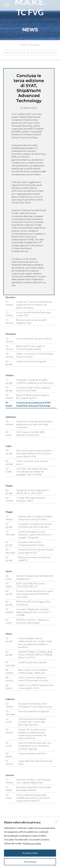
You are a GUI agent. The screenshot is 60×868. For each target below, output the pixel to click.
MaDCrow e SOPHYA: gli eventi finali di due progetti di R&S (36, 687)
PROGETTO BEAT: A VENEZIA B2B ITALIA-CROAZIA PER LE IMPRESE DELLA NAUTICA (35, 655)
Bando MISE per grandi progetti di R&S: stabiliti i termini (33, 396)
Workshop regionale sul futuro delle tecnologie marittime (34, 789)
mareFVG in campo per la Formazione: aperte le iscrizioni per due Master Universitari (34, 424)
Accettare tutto (30, 853)
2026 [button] (7, 53)
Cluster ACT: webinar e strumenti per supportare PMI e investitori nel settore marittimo (34, 305)
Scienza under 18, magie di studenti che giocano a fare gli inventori (35, 518)
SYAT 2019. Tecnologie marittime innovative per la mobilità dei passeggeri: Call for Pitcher (32, 472)
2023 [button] (32, 53)
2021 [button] (49, 53)
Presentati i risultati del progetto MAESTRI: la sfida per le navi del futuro (35, 381)
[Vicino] (56, 822)
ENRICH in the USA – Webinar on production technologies (33, 621)
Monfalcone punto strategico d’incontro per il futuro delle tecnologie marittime (32, 722)
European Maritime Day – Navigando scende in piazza (31, 543)
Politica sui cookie (32, 843)
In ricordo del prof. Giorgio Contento (34, 339)
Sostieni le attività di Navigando (31, 361)
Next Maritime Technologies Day (34, 711)
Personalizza (30, 862)
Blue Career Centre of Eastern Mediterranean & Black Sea (33, 671)
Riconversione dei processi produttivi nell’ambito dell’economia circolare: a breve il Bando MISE (34, 453)
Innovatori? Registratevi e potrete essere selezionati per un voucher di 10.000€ (33, 612)
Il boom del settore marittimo (32, 753)
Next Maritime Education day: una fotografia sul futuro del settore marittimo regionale (35, 746)
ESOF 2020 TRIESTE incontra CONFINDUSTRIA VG (31, 585)
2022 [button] (41, 53)
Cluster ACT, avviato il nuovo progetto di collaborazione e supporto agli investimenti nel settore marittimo (32, 734)
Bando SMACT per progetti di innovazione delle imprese (30, 348)
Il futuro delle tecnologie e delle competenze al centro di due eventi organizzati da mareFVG (33, 798)
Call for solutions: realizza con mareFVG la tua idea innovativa (33, 679)
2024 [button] (24, 53)
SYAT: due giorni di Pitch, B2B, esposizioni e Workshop (31, 433)
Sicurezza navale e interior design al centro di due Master (33, 389)
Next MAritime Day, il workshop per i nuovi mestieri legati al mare (34, 781)
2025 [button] (15, 53)
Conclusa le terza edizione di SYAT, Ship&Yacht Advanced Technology (34, 404)
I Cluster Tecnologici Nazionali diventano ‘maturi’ (31, 499)
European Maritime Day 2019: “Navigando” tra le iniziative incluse (35, 705)
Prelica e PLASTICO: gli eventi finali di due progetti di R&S (36, 551)
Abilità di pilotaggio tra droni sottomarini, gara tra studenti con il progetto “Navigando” (35, 534)
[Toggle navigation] (6, 5)
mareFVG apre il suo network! (33, 662)
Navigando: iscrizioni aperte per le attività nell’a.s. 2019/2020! (32, 492)
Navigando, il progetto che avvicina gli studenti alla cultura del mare (35, 525)
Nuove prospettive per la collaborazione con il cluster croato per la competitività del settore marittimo (35, 643)
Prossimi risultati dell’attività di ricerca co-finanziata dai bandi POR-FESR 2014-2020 (34, 594)
